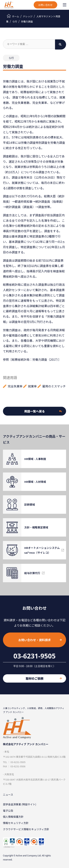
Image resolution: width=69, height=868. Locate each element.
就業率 (32, 386)
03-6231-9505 (34, 656)
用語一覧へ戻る (43, 411)
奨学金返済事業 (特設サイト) (20, 804)
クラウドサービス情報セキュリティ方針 (26, 829)
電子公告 (8, 811)
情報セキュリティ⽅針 (16, 823)
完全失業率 (15, 386)
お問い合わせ (45, 5)
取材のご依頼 (44, 678)
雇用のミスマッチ (54, 386)
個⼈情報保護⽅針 (13, 817)
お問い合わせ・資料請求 (40, 640)
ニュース (8, 795)
